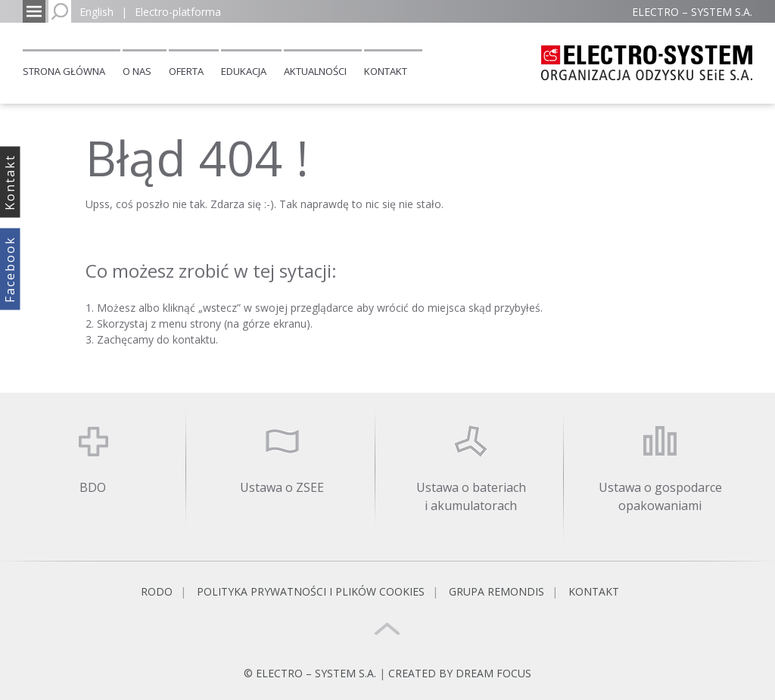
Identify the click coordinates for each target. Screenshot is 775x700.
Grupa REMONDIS (496, 591)
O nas (137, 71)
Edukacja (244, 71)
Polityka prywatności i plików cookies (311, 591)
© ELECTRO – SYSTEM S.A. (311, 673)
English (96, 12)
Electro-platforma (178, 12)
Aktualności (315, 71)
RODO (157, 591)
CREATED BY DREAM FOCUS (460, 673)
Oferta (186, 71)
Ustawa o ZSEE (282, 487)
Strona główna (64, 71)
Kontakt (386, 71)
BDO (93, 487)
